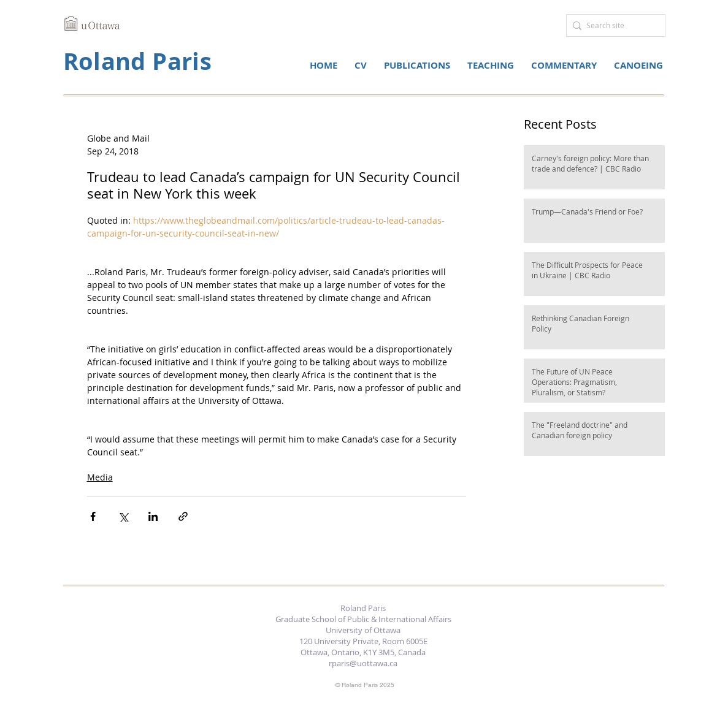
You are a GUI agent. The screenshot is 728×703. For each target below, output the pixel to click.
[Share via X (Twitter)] (123, 516)
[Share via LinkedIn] (153, 516)
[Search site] (613, 25)
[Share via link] (183, 516)
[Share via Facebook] (93, 516)
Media (100, 477)
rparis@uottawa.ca (363, 663)
